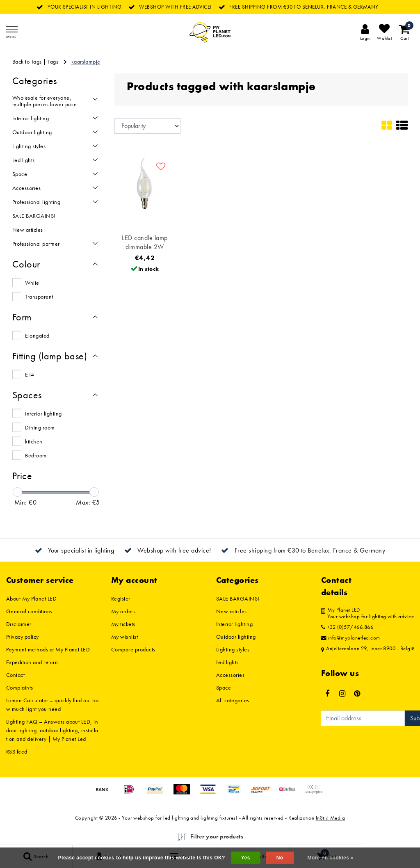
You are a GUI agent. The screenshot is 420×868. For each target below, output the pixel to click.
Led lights (227, 662)
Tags (53, 62)
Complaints (20, 688)
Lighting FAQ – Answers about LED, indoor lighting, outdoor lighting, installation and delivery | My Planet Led (52, 730)
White (32, 283)
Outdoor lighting (236, 637)
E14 (30, 375)
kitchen (34, 441)
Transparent (39, 297)
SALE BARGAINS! (238, 598)
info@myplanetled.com (351, 638)
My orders (123, 611)
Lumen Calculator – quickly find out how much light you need (52, 705)
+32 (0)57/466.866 (347, 627)
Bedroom (36, 455)
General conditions (29, 611)
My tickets (123, 624)
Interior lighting (43, 413)
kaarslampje (86, 62)
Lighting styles (233, 649)
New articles (232, 611)
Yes (246, 858)
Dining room (40, 427)
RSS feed (17, 752)
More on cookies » (331, 858)
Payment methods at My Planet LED (48, 649)
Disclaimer (19, 624)
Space (224, 688)
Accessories (230, 675)
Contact (15, 675)
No (280, 858)
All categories (233, 700)
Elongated (37, 336)
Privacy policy (23, 637)
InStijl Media (330, 818)
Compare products (133, 649)
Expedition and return (32, 662)
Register (121, 598)
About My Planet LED (31, 598)
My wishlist (124, 637)
